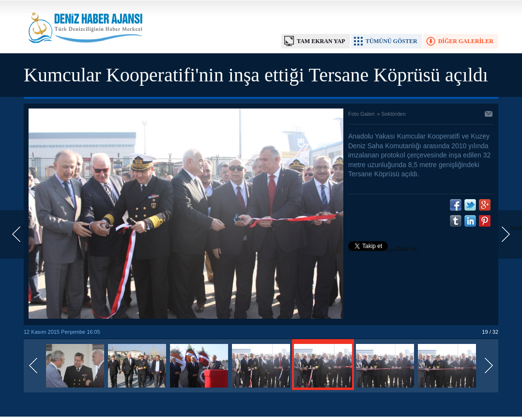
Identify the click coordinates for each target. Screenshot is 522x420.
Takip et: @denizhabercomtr (383, 250)
